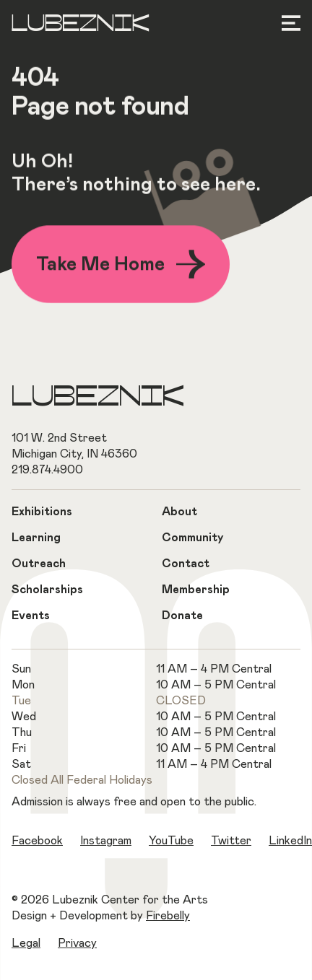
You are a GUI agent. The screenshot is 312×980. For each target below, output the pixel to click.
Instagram (106, 841)
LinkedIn (290, 841)
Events (31, 616)
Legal (26, 943)
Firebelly (168, 916)
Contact (186, 564)
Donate (182, 616)
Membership (196, 590)
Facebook (37, 841)
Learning (36, 538)
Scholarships (47, 590)
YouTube (171, 841)
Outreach (39, 564)
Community (193, 538)
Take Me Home (121, 266)
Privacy (77, 943)
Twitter (231, 841)
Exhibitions (42, 512)
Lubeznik (81, 25)
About (179, 512)
